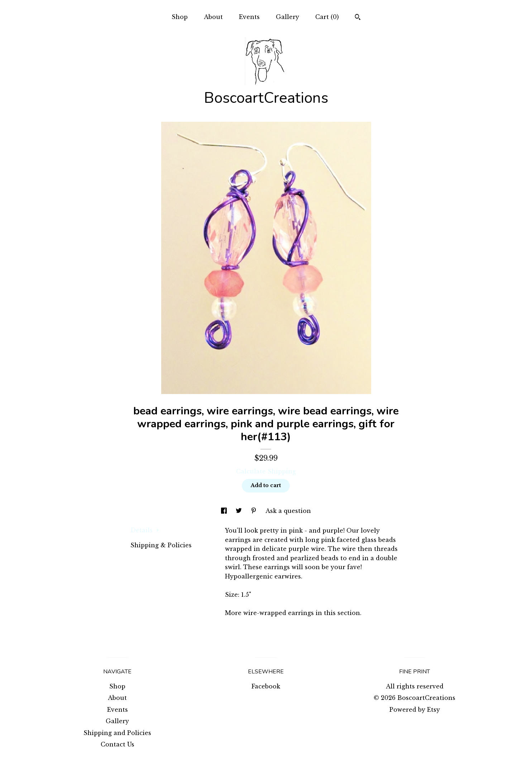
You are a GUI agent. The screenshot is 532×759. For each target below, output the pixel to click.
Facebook (266, 686)
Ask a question (288, 511)
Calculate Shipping (266, 471)
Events (249, 17)
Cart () (327, 17)
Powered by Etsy (415, 710)
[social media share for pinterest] (255, 511)
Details (145, 530)
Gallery (287, 17)
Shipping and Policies (117, 733)
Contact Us (118, 744)
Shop (180, 17)
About (213, 17)
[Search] (358, 18)
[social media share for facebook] (225, 511)
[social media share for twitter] (240, 511)
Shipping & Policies (161, 545)
